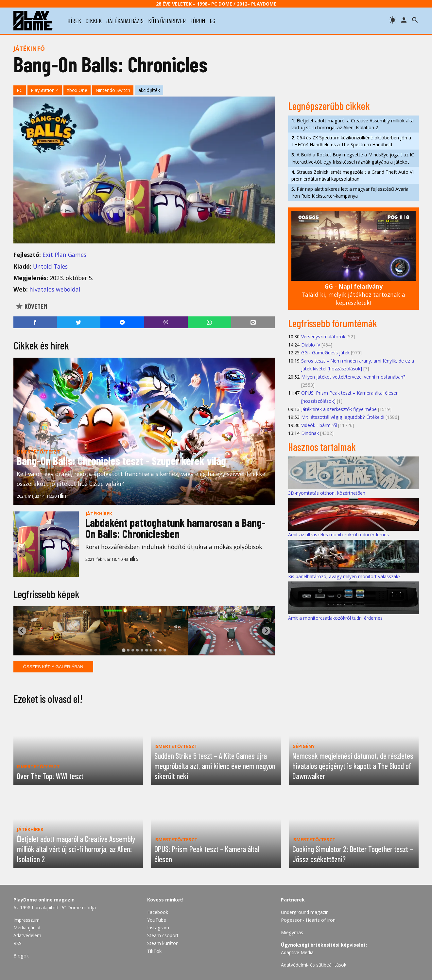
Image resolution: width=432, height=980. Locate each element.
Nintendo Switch (113, 90)
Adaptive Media (297, 952)
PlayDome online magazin (44, 900)
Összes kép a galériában (53, 667)
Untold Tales (50, 266)
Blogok (21, 956)
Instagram (158, 927)
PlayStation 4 (45, 90)
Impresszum (26, 920)
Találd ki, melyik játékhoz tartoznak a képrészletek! (353, 294)
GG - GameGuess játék (325, 353)
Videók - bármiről (319, 425)
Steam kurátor (162, 943)
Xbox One (77, 90)
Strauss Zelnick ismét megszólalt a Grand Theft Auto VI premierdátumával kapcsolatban (353, 175)
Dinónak (310, 433)
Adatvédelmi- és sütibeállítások (314, 965)
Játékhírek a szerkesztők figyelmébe (339, 409)
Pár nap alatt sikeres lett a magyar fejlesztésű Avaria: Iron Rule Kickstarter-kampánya (350, 192)
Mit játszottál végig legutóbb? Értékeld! (343, 417)
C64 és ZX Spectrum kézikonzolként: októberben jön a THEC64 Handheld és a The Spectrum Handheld (351, 141)
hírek (74, 21)
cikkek (94, 21)
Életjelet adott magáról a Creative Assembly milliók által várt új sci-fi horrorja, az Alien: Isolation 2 (353, 124)
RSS (17, 943)
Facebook (158, 912)
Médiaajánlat (27, 927)
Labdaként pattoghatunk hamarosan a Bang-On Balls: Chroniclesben (175, 528)
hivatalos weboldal (55, 289)
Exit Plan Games (64, 255)
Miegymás (292, 932)
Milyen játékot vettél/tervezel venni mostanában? (353, 377)
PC (20, 90)
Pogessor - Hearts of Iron (308, 920)
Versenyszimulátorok (323, 337)
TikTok (154, 951)
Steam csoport (163, 935)
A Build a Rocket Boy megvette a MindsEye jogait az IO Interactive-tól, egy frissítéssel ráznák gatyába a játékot (353, 158)
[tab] (123, 650)
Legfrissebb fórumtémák (333, 323)
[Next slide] (266, 631)
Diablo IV (311, 345)
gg (213, 21)
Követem (31, 306)
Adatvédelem (27, 935)
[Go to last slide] (22, 631)
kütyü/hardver (167, 21)
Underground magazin (305, 912)
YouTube (157, 920)
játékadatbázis (125, 21)
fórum (198, 21)
